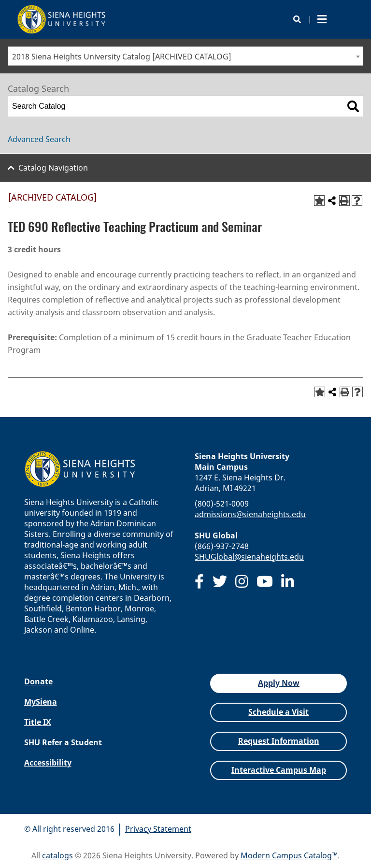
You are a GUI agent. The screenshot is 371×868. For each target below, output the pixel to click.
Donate (38, 681)
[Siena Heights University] (62, 19)
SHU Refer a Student (63, 742)
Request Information (279, 741)
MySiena (41, 702)
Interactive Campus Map (279, 770)
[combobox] (185, 56)
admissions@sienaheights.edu (250, 514)
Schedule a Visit (278, 712)
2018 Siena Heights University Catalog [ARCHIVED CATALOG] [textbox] (122, 57)
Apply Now (279, 683)
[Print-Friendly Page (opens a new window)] (344, 201)
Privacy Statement (158, 829)
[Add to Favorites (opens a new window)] (319, 201)
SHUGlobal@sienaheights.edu (249, 557)
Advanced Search (39, 139)
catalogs (57, 855)
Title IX (38, 722)
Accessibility (48, 763)
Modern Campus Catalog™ (289, 855)
